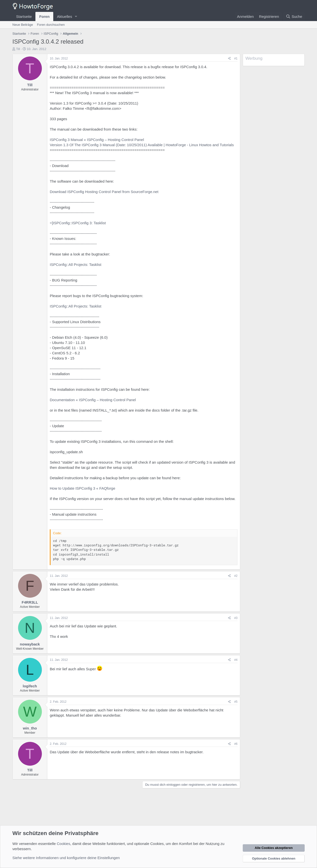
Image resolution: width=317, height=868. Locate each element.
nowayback (30, 644)
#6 (236, 744)
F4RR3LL (30, 602)
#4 (236, 660)
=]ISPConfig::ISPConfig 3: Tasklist (78, 223)
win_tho (30, 728)
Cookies (63, 844)
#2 (236, 576)
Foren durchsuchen (51, 25)
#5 (236, 702)
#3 (236, 618)
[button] (76, 16)
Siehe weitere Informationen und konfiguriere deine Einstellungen (66, 858)
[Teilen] (229, 59)
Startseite (24, 16)
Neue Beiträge (23, 25)
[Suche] (294, 16)
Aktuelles (65, 16)
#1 (236, 58)
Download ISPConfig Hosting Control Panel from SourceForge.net (104, 192)
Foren (44, 16)
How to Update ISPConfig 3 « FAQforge (82, 488)
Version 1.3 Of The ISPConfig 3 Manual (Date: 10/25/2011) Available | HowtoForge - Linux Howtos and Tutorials (142, 145)
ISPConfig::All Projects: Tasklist (76, 265)
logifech (30, 686)
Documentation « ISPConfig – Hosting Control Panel (93, 400)
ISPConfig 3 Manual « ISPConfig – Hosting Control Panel (97, 140)
